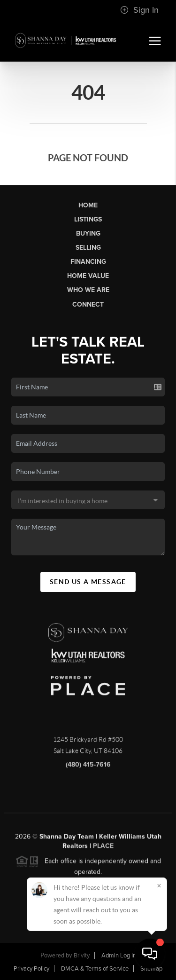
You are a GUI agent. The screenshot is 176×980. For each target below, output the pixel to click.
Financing (88, 262)
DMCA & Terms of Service (95, 969)
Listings (88, 219)
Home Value (88, 276)
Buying (88, 233)
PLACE (103, 849)
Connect (88, 304)
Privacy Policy (31, 969)
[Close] (159, 885)
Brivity (82, 956)
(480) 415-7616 (88, 768)
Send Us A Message (88, 582)
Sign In (139, 10)
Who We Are (88, 290)
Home (88, 205)
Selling (88, 248)
